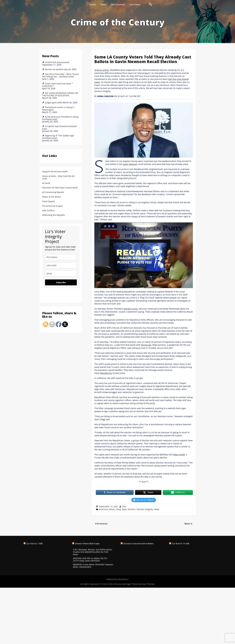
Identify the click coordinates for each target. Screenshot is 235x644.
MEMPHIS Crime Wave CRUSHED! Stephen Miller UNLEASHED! (93, 566)
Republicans (106, 373)
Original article (102, 70)
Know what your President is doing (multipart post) (60, 118)
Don (124, 506)
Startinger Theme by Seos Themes (138, 584)
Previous (102, 523)
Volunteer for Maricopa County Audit (60, 188)
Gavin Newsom (130, 164)
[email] (61, 274)
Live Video (135, 4)
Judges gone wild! (54, 103)
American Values (107, 509)
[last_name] (61, 265)
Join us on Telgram (143, 500)
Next (188, 523)
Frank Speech (49, 202)
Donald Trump (131, 309)
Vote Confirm (48, 211)
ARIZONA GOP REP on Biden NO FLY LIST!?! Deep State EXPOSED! (90, 560)
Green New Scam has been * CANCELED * (57, 85)
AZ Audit (46, 183)
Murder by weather (54, 69)
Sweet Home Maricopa (87, 543)
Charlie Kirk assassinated (57, 62)
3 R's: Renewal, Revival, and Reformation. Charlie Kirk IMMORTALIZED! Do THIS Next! (93, 552)
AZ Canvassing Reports (53, 192)
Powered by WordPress (117, 579)
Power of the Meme (51, 197)
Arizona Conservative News (139, 543)
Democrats (146, 345)
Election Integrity (145, 509)
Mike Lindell (179, 455)
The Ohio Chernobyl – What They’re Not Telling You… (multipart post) (61, 75)
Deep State (121, 509)
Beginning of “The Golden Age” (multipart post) (58, 137)
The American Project (52, 206)
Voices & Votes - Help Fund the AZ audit (58, 177)
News (103, 4)
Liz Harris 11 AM (181, 543)
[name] (61, 257)
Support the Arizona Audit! (55, 172)
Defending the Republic (54, 215)
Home (92, 4)
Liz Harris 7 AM (35, 543)
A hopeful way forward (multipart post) (60, 128)
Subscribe (61, 282)
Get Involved (118, 4)
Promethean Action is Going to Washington (58, 109)
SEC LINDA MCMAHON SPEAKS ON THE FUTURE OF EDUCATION (60, 94)
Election (132, 509)
